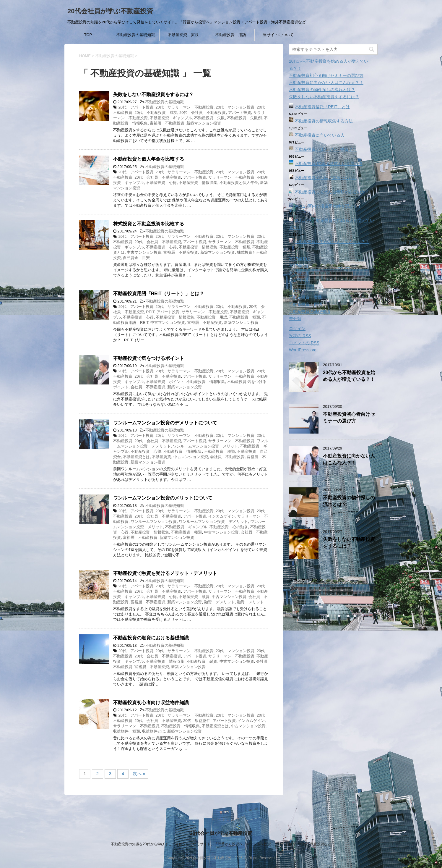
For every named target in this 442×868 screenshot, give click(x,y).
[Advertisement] (333, 694)
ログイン (297, 329)
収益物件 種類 (127, 731)
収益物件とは (154, 731)
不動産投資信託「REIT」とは (322, 107)
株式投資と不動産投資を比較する (149, 224)
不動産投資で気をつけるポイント (149, 358)
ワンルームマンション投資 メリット (205, 446)
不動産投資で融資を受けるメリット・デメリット (165, 573)
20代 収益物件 (197, 721)
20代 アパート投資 (136, 107)
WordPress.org (303, 350)
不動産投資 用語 (231, 35)
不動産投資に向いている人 (320, 135)
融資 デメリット (220, 602)
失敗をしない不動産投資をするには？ (153, 94)
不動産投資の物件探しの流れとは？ (322, 90)
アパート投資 (240, 113)
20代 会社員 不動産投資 (203, 113)
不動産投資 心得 (161, 183)
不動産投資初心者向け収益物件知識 (151, 703)
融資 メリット (250, 602)
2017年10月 (300, 259)
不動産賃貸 (161, 457)
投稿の (300, 336)
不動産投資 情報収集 (198, 183)
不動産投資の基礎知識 (136, 35)
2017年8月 (299, 273)
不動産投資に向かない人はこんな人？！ (326, 83)
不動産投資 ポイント (165, 382)
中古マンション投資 (144, 252)
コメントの (304, 343)
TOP (88, 35)
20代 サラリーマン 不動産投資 (184, 107)
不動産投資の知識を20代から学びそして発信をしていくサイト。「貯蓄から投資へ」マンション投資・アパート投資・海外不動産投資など (221, 844)
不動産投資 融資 (194, 597)
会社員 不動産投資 (148, 387)
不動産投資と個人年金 (239, 183)
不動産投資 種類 (235, 247)
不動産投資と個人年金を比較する (149, 159)
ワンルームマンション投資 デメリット (213, 522)
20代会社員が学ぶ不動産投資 (110, 11)
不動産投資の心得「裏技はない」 (326, 178)
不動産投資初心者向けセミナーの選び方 (326, 75)
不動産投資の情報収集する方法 (324, 121)
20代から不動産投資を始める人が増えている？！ (349, 376)
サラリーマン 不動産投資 (231, 177)
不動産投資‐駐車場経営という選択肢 (329, 164)
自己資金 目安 (136, 258)
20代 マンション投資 (235, 107)
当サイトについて (278, 35)
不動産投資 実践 (183, 35)
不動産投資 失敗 (209, 118)
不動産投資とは (136, 457)
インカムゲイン (222, 516)
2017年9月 (299, 266)
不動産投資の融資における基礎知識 (151, 638)
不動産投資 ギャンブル (171, 118)
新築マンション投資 (204, 123)
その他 (295, 290)
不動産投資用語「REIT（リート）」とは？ (159, 294)
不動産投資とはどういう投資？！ (326, 149)
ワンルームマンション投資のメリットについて (163, 498)
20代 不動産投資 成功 (156, 113)
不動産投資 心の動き (229, 527)
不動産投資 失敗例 (244, 118)
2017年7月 (299, 280)
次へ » (139, 774)
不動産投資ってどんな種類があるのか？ (332, 192)
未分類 (295, 319)
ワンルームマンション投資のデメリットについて (165, 423)
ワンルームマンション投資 (154, 522)
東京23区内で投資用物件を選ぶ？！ (328, 206)
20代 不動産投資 (231, 307)
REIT (150, 312)
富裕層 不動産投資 (167, 123)
